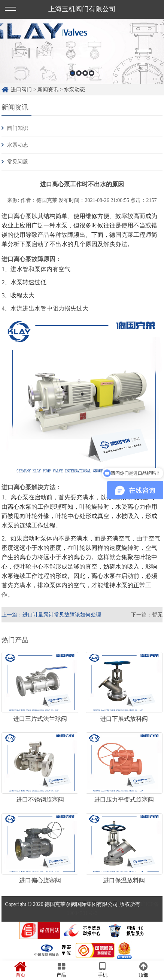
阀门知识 (18, 128)
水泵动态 (75, 90)
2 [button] (79, 73)
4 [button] (92, 73)
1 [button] (72, 73)
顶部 (144, 970)
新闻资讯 (48, 90)
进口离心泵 (16, 216)
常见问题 (18, 162)
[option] (82, 51)
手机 (103, 970)
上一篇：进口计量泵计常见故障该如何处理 (51, 615)
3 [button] (85, 73)
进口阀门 (21, 90)
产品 (62, 970)
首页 (21, 970)
